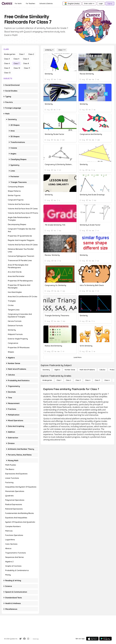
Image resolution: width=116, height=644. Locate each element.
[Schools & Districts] (46, 4)
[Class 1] (59, 380)
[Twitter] (20, 639)
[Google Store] (105, 639)
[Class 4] (88, 380)
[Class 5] (97, 380)
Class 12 (7, 73)
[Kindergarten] (47, 380)
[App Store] (92, 639)
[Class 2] (68, 380)
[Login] (101, 4)
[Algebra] (57, 370)
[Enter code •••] (89, 4)
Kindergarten (10, 54)
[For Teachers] (31, 4)
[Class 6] (107, 380)
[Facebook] (24, 639)
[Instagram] (28, 639)
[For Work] (18, 4)
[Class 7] (62, 50)
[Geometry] (46, 370)
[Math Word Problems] (87, 370)
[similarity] (49, 50)
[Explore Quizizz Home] (7, 4)
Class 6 (7, 63)
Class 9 (7, 68)
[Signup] (110, 4)
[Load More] (77, 357)
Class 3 (7, 59)
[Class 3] (78, 380)
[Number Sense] (70, 370)
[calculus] (102, 370)
